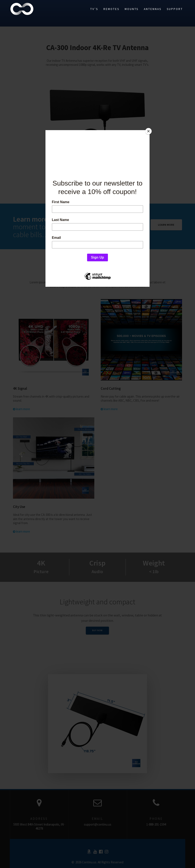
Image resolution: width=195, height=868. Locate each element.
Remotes (111, 9)
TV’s (94, 9)
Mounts (132, 9)
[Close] (148, 131)
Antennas (153, 9)
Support (175, 9)
